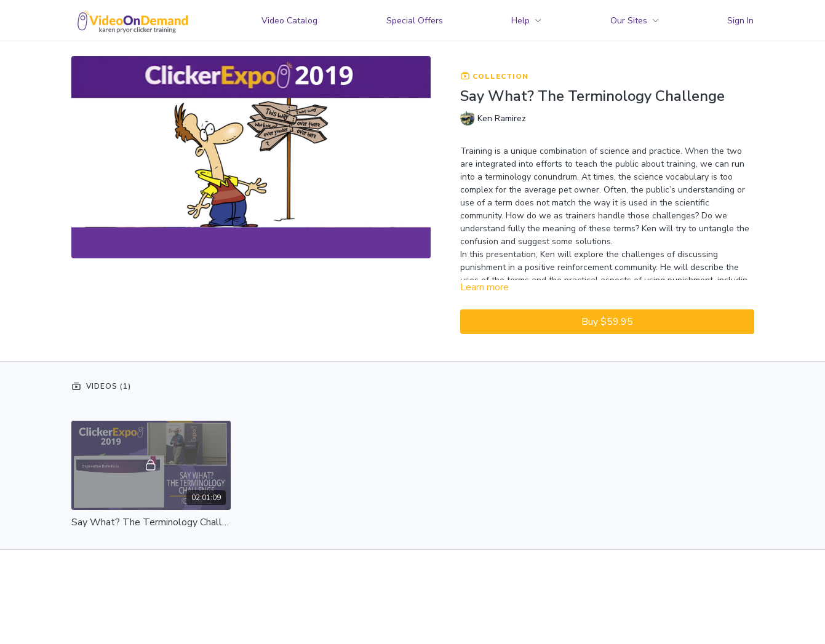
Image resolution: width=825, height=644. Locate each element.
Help (526, 21)
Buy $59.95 (607, 322)
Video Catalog (289, 21)
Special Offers (415, 21)
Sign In (740, 21)
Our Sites (635, 21)
